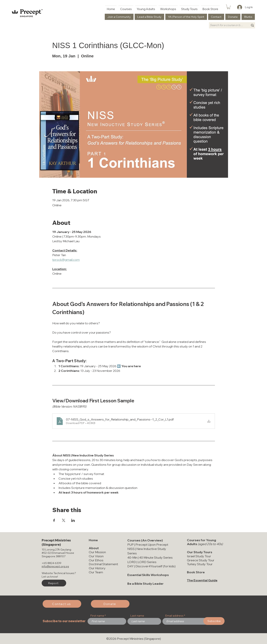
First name (97, 616)
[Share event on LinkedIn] (73, 520)
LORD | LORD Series (142, 562)
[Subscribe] (214, 621)
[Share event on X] (64, 520)
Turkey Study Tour (200, 564)
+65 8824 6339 (52, 563)
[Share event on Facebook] (54, 520)
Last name (137, 616)
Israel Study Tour (199, 556)
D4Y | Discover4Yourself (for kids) (151, 566)
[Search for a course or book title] (226, 25)
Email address (174, 616)
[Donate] (110, 604)
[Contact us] (62, 604)
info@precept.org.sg (55, 566)
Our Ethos (96, 560)
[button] (229, 7)
